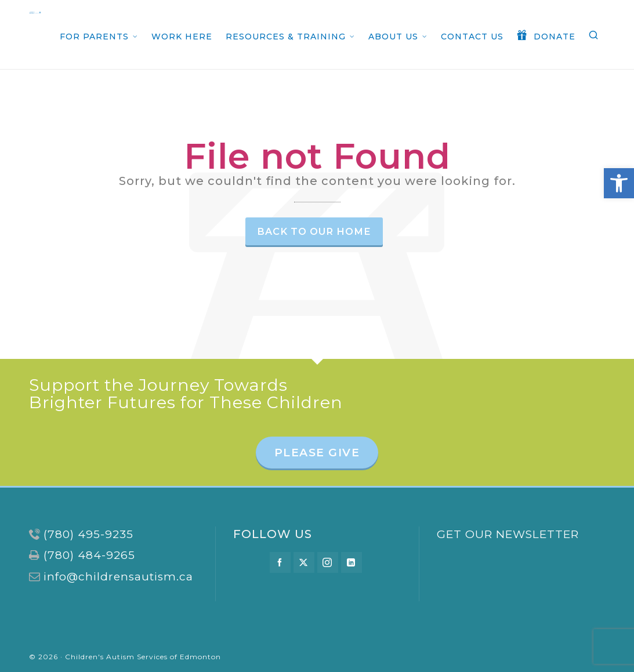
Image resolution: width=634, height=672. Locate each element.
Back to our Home (314, 231)
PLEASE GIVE (317, 453)
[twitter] (304, 562)
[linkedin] (352, 562)
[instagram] (328, 562)
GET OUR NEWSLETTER (508, 534)
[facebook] (280, 562)
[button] (619, 183)
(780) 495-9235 (88, 534)
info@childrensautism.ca (118, 577)
